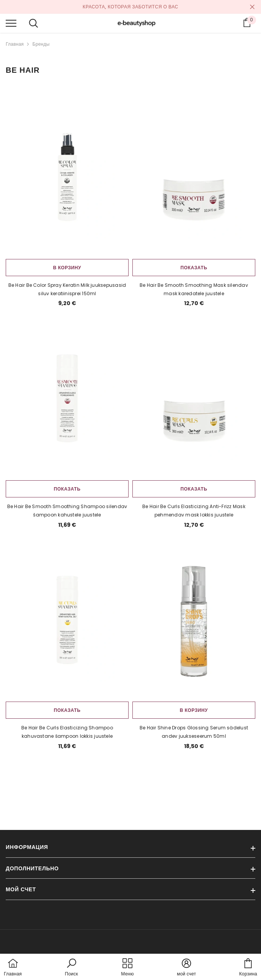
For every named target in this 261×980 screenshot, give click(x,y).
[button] (72, 968)
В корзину (67, 268)
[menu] (11, 23)
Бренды (41, 44)
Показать (194, 268)
